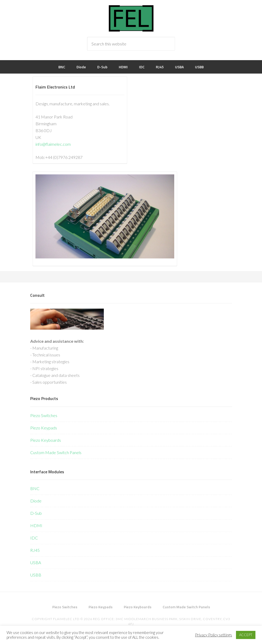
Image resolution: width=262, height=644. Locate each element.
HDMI (36, 525)
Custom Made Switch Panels (56, 452)
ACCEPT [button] (246, 635)
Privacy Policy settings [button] (214, 635)
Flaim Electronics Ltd (131, 18)
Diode (36, 501)
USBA (36, 562)
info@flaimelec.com (53, 144)
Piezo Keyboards (46, 440)
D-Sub (36, 513)
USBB (36, 575)
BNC (35, 488)
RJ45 (35, 550)
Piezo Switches (44, 415)
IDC (34, 538)
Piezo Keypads (44, 428)
